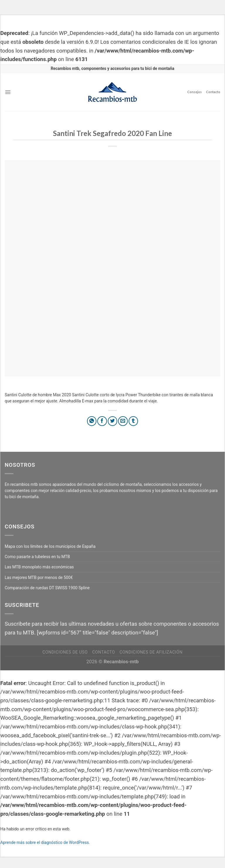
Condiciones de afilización (151, 652)
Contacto (213, 92)
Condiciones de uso (65, 652)
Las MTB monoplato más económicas (39, 567)
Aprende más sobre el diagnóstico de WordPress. (45, 842)
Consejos (195, 92)
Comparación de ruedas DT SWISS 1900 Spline (47, 588)
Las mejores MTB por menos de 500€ (39, 577)
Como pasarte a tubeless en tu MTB (37, 557)
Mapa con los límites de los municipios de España (50, 546)
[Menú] (8, 92)
